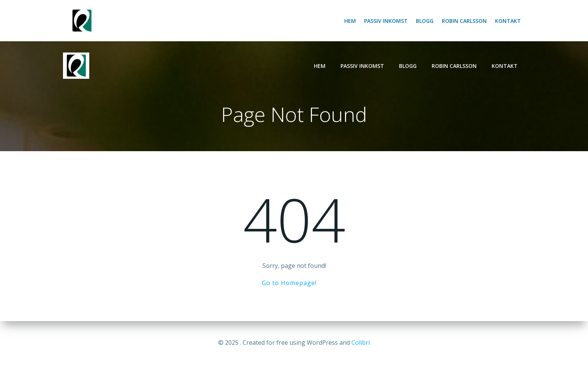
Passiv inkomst (386, 21)
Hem (350, 21)
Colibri (361, 342)
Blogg (425, 21)
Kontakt (508, 21)
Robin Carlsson (464, 21)
